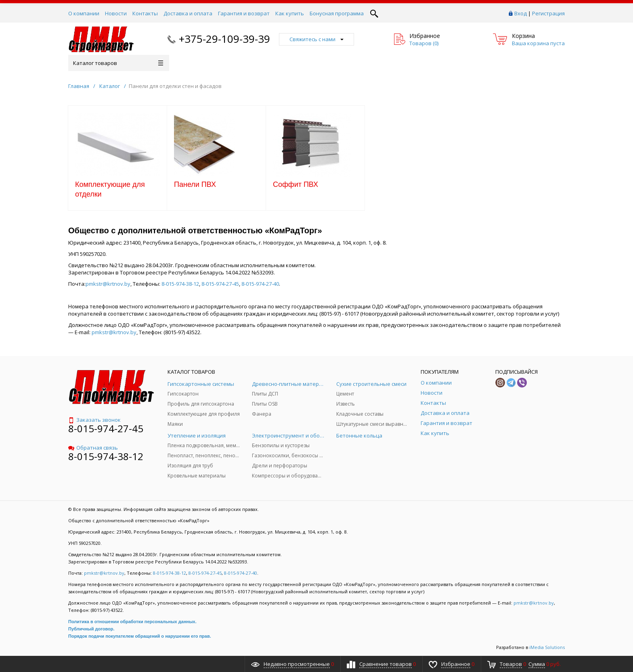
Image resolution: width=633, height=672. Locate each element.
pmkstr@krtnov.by (108, 284)
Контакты (145, 13)
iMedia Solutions (547, 647)
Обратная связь (93, 448)
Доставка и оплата (188, 13)
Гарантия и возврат (244, 13)
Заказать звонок (94, 420)
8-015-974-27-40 (260, 284)
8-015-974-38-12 (180, 284)
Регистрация (548, 13)
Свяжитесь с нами (316, 39)
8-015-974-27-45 (220, 284)
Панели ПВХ (195, 184)
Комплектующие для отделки (110, 189)
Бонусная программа (337, 13)
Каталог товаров (118, 63)
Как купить (290, 13)
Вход (521, 13)
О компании (84, 13)
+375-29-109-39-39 (224, 39)
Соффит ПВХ (296, 184)
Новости (116, 13)
